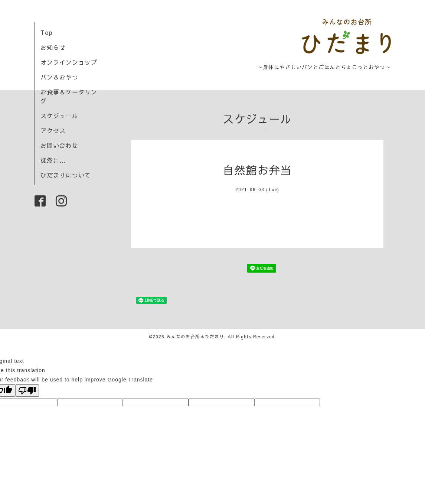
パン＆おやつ (59, 77)
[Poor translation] (27, 391)
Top (47, 32)
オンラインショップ (69, 62)
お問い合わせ (59, 145)
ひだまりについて (66, 175)
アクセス (53, 130)
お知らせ (53, 47)
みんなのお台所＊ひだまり (195, 336)
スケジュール (59, 116)
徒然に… (53, 160)
